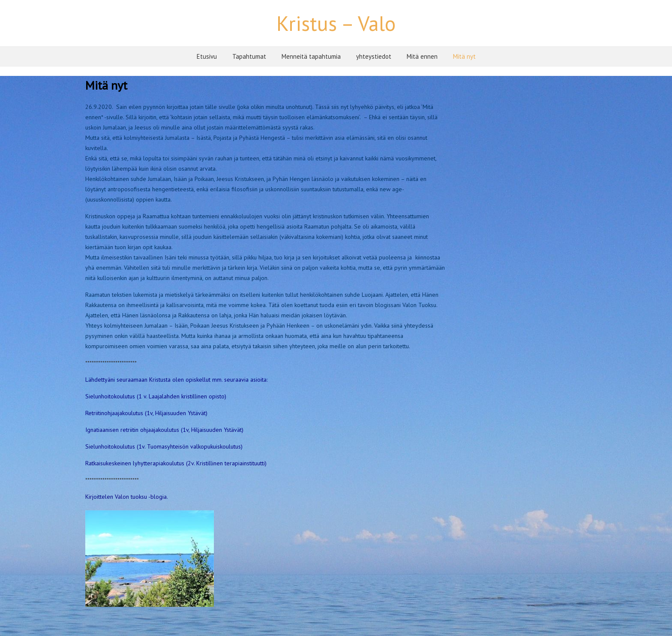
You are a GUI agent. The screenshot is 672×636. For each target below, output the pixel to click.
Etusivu (207, 56)
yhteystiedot (374, 56)
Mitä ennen (422, 56)
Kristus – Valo (336, 23)
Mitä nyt (464, 56)
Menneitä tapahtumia (311, 56)
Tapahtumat (249, 56)
